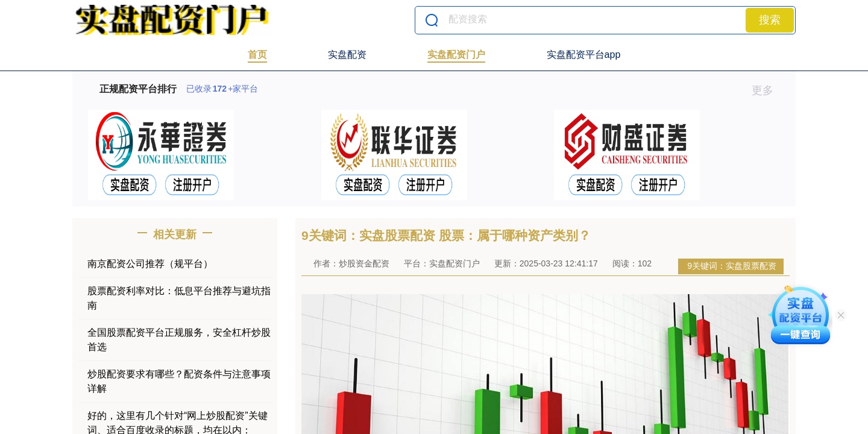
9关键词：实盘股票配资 (732, 266)
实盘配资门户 (456, 55)
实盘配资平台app (584, 55)
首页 (257, 55)
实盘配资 (347, 55)
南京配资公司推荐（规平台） (150, 264)
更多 (768, 90)
